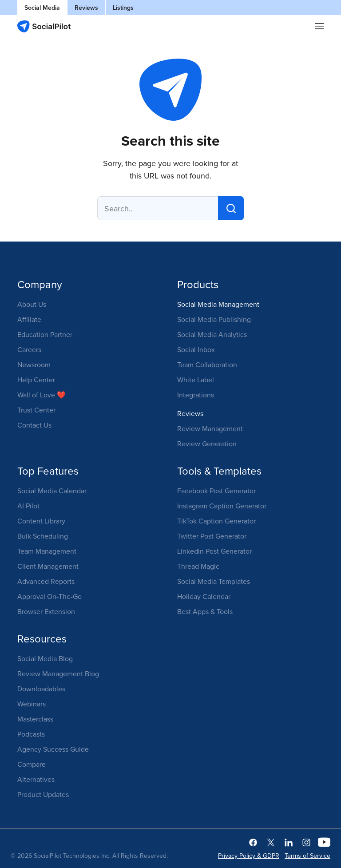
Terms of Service (307, 856)
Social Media (42, 8)
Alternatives (36, 779)
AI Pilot (28, 506)
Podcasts (31, 734)
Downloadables (41, 689)
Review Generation (207, 444)
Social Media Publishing (214, 319)
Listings (123, 8)
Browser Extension (46, 611)
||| (320, 26)
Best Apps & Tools (205, 611)
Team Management (47, 551)
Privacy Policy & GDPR (249, 856)
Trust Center (36, 410)
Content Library (41, 521)
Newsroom (34, 365)
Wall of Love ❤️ (42, 395)
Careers (29, 349)
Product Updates (43, 794)
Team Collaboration (207, 365)
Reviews (86, 8)
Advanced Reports (46, 581)
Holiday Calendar (204, 596)
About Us (32, 304)
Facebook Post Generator (216, 491)
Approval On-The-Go (50, 596)
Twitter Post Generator (212, 536)
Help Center (36, 380)
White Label (196, 380)
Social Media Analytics (212, 334)
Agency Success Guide (53, 749)
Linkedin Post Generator (214, 551)
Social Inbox (196, 349)
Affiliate (29, 319)
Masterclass (35, 719)
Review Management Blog (58, 674)
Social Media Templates (214, 581)
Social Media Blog (45, 658)
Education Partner (45, 334)
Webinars (32, 704)
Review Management (210, 428)
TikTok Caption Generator (216, 521)
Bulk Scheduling (43, 536)
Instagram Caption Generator (222, 506)
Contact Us (34, 425)
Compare (32, 764)
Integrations (196, 395)
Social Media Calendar (52, 491)
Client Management (48, 566)
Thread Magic (198, 566)
